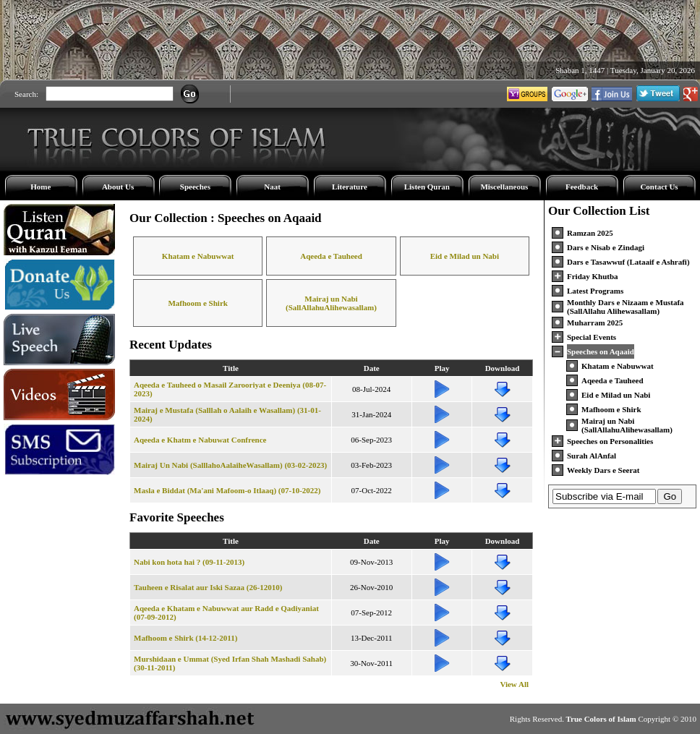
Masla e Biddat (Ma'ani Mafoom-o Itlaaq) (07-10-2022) (227, 490)
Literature (350, 187)
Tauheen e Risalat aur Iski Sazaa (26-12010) (208, 587)
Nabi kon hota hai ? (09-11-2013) (189, 562)
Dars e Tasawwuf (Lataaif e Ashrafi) (628, 262)
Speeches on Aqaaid (601, 351)
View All (514, 684)
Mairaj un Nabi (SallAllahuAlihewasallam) (331, 303)
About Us (118, 187)
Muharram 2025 (595, 323)
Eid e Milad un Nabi (465, 256)
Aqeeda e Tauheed (331, 256)
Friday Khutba (593, 276)
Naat (272, 187)
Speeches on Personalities (610, 441)
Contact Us (659, 187)
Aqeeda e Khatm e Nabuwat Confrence (200, 440)
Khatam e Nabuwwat (198, 256)
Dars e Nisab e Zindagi (606, 247)
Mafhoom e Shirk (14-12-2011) (185, 638)
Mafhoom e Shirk (198, 303)
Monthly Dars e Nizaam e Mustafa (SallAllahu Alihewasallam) (626, 307)
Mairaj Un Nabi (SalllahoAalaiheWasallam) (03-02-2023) (230, 465)
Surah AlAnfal (592, 456)
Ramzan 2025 (590, 233)
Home (40, 187)
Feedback (582, 187)
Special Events (592, 337)
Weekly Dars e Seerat (603, 470)
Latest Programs (595, 291)
